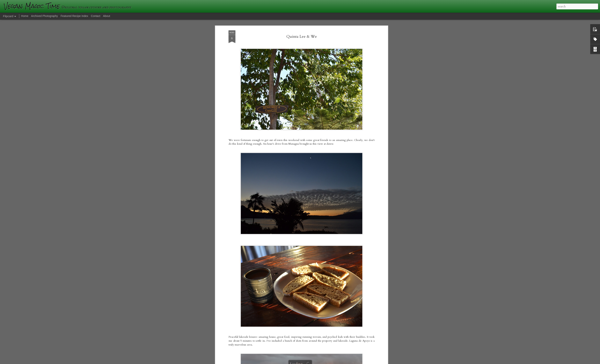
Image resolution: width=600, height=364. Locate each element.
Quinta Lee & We (302, 28)
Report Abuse (368, 362)
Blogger (357, 362)
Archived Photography (45, 16)
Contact (96, 16)
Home (25, 16)
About (107, 16)
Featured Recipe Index (74, 16)
